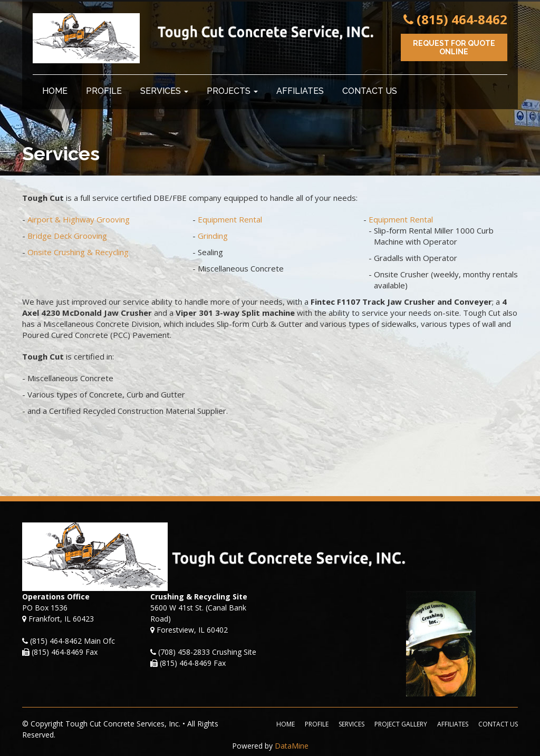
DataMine (292, 746)
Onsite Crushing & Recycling (78, 252)
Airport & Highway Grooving (79, 219)
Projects (232, 91)
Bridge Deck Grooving (67, 236)
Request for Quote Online (454, 47)
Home (55, 91)
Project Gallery (401, 724)
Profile (104, 91)
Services (164, 91)
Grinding (213, 236)
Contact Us (370, 91)
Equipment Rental (230, 219)
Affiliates (300, 91)
